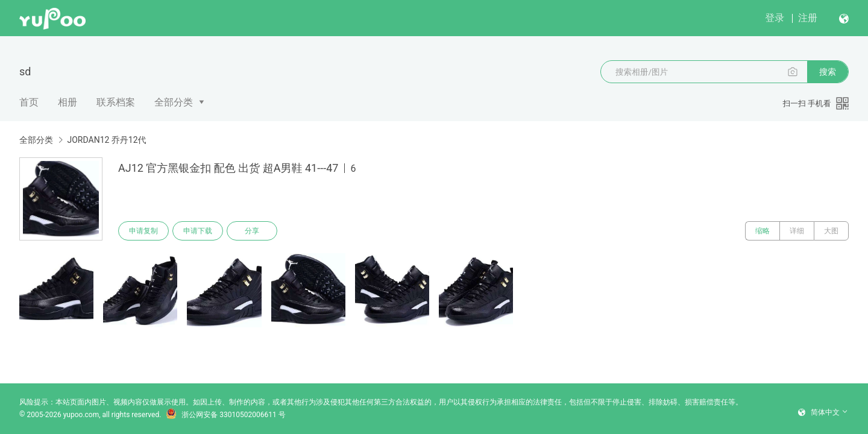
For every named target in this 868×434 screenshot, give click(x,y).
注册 (808, 18)
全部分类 (174, 102)
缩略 (763, 231)
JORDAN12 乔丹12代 (106, 140)
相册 (68, 102)
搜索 (828, 72)
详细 (797, 231)
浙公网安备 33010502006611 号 (225, 415)
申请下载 (198, 231)
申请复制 (143, 231)
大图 (831, 231)
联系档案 (116, 102)
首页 (29, 102)
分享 (252, 231)
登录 (775, 18)
